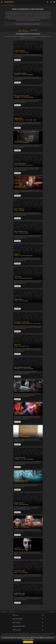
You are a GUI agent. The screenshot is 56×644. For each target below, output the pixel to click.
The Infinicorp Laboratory (22, 480)
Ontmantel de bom (20, 458)
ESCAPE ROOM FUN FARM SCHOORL (26, 165)
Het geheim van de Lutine (22, 322)
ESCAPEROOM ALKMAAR (23, 188)
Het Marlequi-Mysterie (20, 73)
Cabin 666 (17, 413)
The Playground (19, 435)
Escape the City (19, 503)
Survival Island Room (20, 164)
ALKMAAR (16, 188)
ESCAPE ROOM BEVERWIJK (24, 143)
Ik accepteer (28, 642)
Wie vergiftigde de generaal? (23, 367)
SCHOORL (16, 165)
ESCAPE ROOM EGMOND (23, 301)
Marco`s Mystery (19, 209)
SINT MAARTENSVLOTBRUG (19, 120)
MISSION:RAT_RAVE (20, 593)
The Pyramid (18, 277)
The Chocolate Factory (21, 232)
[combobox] (51, 2)
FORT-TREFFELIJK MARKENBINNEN (27, 97)
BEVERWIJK (16, 143)
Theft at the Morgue (20, 390)
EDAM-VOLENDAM (18, 324)
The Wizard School (20, 186)
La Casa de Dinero (19, 51)
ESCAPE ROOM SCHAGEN (24, 52)
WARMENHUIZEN (17, 75)
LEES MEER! (17, 83)
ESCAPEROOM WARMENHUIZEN (27, 75)
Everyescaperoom (4, 5)
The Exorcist (18, 548)
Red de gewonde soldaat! (22, 96)
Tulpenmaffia (18, 119)
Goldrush (17, 254)
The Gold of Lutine (19, 571)
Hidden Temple (19, 299)
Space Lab (17, 345)
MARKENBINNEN (17, 97)
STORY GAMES (22, 210)
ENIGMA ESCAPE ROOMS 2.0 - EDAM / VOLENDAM (31, 324)
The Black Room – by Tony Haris (23, 141)
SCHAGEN (16, 52)
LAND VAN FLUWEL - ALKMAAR (31, 120)
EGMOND (16, 301)
